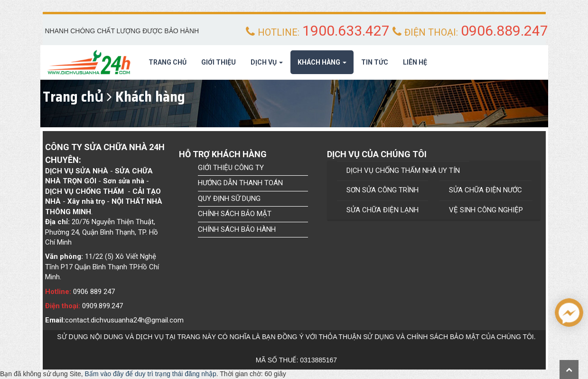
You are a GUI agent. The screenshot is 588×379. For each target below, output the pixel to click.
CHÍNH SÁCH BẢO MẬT (235, 214)
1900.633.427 (346, 31)
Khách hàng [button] (322, 65)
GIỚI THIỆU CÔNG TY (231, 168)
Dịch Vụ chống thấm (84, 191)
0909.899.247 (103, 306)
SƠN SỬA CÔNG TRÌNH (383, 190)
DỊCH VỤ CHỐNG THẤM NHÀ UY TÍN (403, 171)
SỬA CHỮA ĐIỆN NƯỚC (485, 190)
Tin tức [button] (375, 62)
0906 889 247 (94, 292)
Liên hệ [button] (415, 62)
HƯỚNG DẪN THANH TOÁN (240, 183)
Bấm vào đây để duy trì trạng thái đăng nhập (151, 374)
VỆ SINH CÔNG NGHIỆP (486, 210)
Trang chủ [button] (168, 62)
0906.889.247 (504, 31)
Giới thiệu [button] (219, 62)
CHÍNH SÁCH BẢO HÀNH (237, 229)
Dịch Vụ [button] (267, 65)
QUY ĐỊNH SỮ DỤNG (229, 199)
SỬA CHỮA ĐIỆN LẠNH (383, 210)
